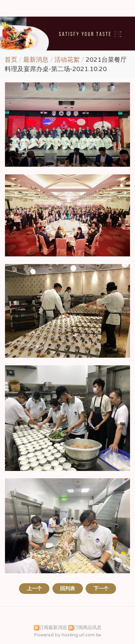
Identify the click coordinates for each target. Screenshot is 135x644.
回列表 (67, 589)
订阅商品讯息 (88, 628)
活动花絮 (67, 60)
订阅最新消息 (53, 628)
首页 (11, 60)
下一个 (101, 589)
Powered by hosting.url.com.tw (67, 635)
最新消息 (37, 60)
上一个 (34, 589)
